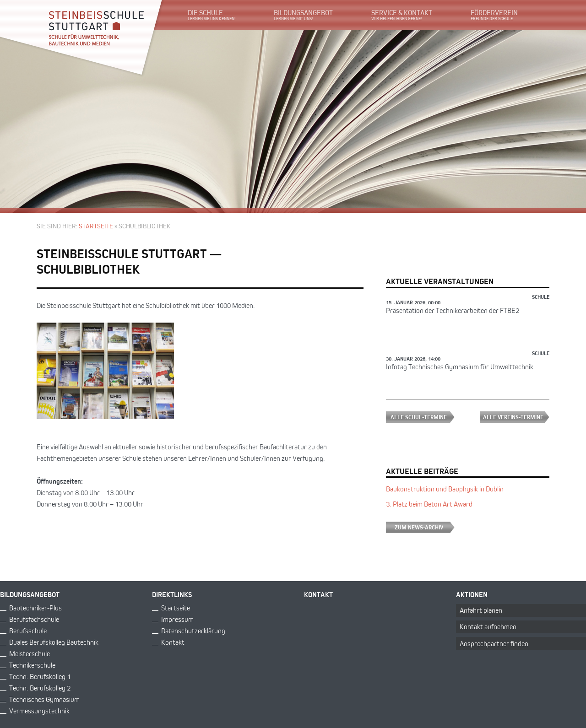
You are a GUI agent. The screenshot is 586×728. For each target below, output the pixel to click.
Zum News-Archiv (425, 527)
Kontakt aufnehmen (488, 627)
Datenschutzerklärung (193, 631)
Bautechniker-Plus (35, 608)
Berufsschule (28, 631)
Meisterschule (30, 654)
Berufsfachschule (34, 619)
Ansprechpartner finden (494, 644)
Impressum (177, 619)
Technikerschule (32, 665)
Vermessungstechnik (39, 711)
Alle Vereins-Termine (516, 417)
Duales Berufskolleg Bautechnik (54, 642)
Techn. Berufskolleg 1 (40, 677)
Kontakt (173, 642)
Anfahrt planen (481, 610)
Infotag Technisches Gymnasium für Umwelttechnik (460, 367)
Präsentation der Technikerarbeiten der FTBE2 (453, 310)
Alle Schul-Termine (423, 417)
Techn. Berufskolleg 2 (40, 688)
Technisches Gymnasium (44, 699)
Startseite (96, 226)
